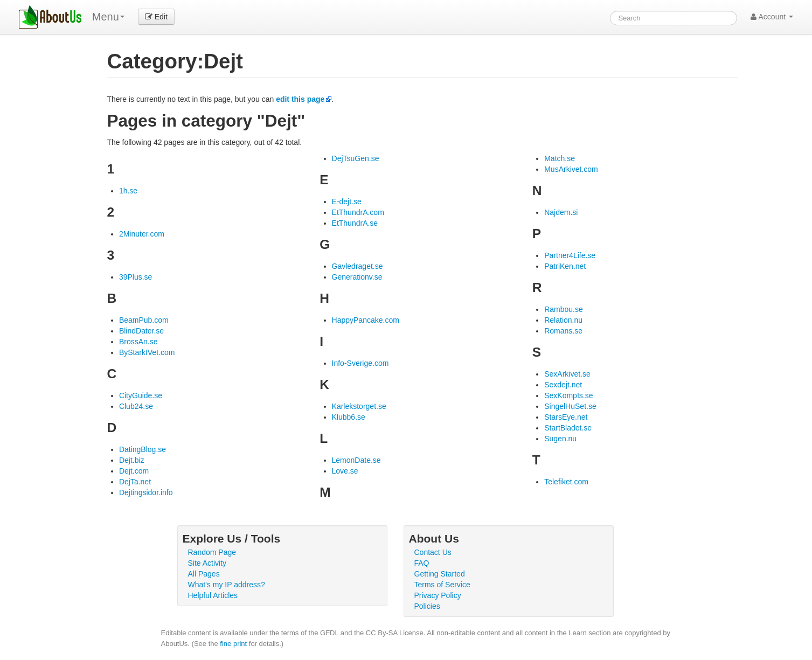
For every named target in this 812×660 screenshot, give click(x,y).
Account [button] (772, 17)
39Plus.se (136, 277)
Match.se (560, 158)
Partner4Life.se (570, 255)
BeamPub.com (144, 320)
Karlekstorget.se (359, 406)
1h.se (128, 191)
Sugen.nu (560, 439)
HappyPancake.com (366, 320)
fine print (233, 644)
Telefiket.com (566, 482)
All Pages (204, 574)
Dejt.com (134, 471)
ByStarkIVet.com (147, 352)
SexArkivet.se (567, 374)
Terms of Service (442, 585)
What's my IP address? (227, 585)
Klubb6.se (349, 417)
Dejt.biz (132, 460)
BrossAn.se (138, 342)
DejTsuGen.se (356, 158)
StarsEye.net (566, 417)
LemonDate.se (356, 460)
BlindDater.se (141, 331)
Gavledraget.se (358, 266)
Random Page (212, 552)
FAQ (422, 563)
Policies (427, 606)
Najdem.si (561, 212)
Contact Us (433, 552)
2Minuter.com (142, 234)
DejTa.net (135, 482)
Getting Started (440, 574)
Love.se (345, 471)
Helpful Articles (213, 595)
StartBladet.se (568, 428)
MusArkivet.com (571, 169)
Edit (156, 17)
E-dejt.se (347, 202)
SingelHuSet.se (570, 406)
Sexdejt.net (563, 385)
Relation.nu (563, 320)
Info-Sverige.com (360, 363)
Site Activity (207, 563)
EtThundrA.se (355, 223)
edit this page (300, 99)
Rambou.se (564, 309)
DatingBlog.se (143, 449)
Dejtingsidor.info (146, 492)
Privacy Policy (438, 595)
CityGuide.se (141, 395)
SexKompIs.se (568, 395)
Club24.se (136, 406)
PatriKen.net (565, 266)
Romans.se (563, 331)
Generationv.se (357, 277)
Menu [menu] (108, 17)
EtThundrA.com (358, 212)
